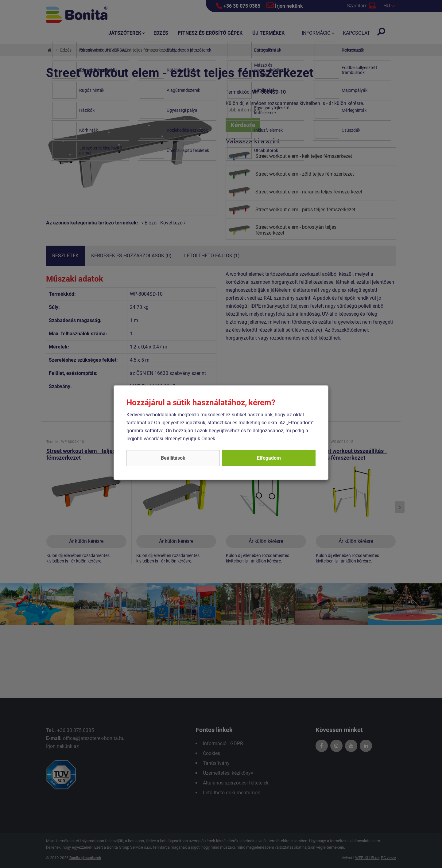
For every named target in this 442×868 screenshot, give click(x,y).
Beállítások (173, 458)
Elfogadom (269, 458)
